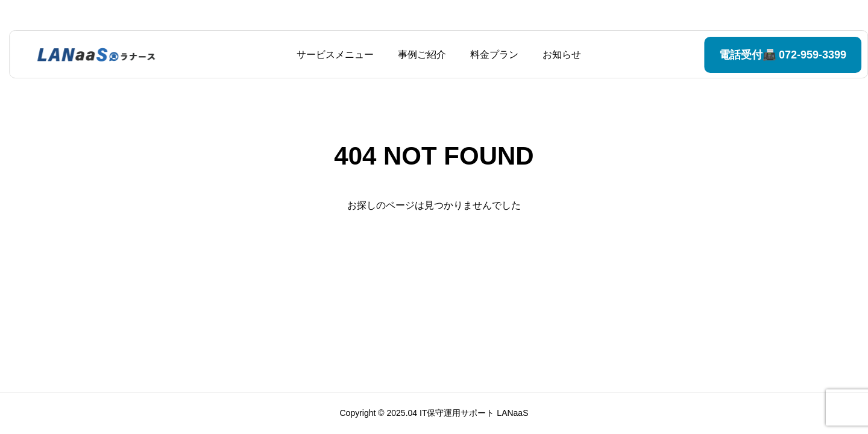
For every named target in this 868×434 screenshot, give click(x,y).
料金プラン (489, 55)
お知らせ (557, 55)
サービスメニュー (330, 55)
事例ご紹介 (417, 55)
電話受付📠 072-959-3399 (753, 55)
